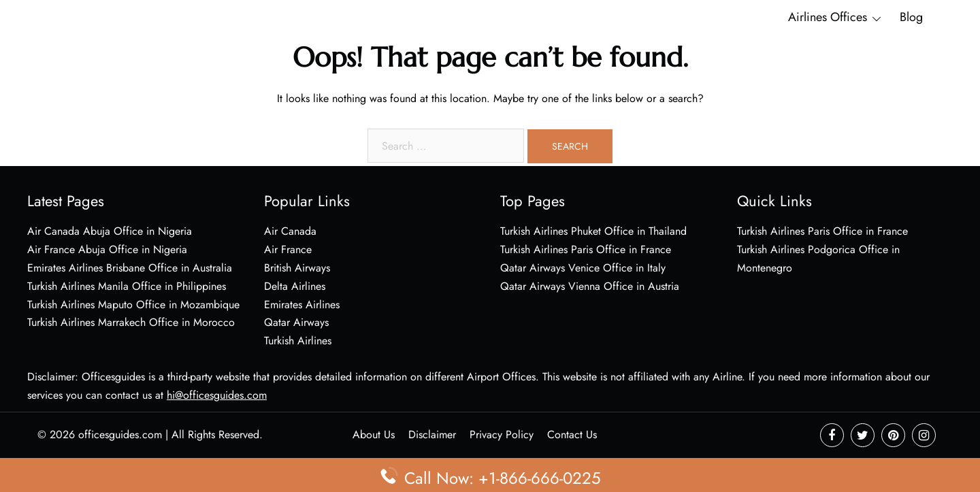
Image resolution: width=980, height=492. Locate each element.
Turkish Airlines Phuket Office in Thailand (593, 231)
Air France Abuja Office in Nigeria (107, 249)
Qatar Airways (296, 322)
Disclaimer (432, 434)
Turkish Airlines (298, 341)
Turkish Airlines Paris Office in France (586, 249)
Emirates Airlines (302, 305)
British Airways (297, 268)
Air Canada (290, 231)
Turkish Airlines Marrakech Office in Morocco (131, 322)
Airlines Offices (828, 17)
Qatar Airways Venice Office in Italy (583, 268)
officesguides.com (120, 434)
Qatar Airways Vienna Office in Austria (590, 286)
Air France (288, 249)
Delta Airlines (295, 286)
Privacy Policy (502, 434)
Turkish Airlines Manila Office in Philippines (127, 286)
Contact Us (572, 434)
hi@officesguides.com (217, 395)
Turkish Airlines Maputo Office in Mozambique (133, 305)
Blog (911, 17)
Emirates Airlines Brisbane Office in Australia (130, 268)
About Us (374, 434)
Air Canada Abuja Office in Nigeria (110, 231)
